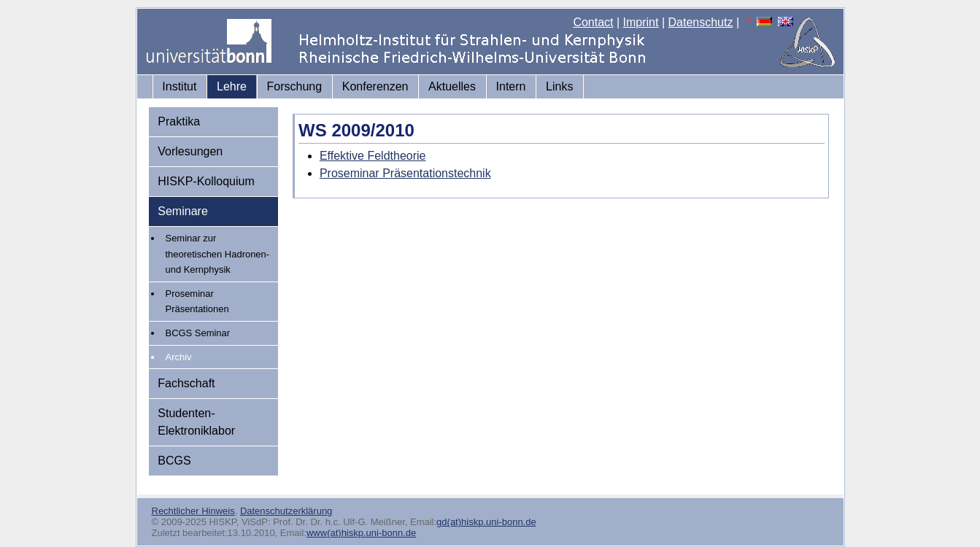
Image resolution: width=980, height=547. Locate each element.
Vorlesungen (190, 151)
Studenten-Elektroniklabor (196, 422)
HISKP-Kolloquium (206, 181)
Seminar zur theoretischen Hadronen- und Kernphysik (218, 254)
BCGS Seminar (198, 333)
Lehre (232, 86)
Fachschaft (186, 383)
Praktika (179, 121)
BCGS (174, 461)
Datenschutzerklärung (286, 511)
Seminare (182, 211)
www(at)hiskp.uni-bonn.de (361, 533)
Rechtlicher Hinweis (193, 511)
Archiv (179, 357)
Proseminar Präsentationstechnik (405, 173)
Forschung (295, 86)
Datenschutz (701, 22)
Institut (179, 86)
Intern (511, 86)
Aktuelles (452, 86)
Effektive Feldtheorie (373, 156)
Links (559, 86)
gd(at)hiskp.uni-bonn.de (486, 522)
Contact (593, 22)
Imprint (641, 22)
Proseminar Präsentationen (197, 302)
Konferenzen (375, 86)
